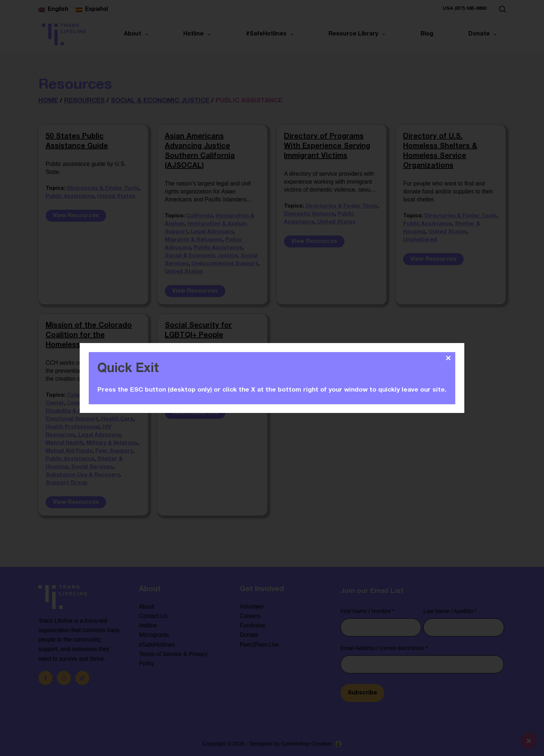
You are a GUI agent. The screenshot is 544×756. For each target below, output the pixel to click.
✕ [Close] (448, 358)
